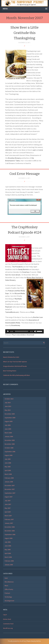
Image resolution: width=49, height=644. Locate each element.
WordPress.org (8, 628)
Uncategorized (9, 601)
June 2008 (8, 463)
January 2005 (9, 565)
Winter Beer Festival (34, 277)
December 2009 (10, 414)
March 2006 (8, 557)
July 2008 (8, 459)
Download (30, 335)
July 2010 (8, 403)
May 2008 (8, 467)
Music (7, 586)
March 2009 (8, 433)
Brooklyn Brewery (14, 158)
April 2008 (8, 470)
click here (9, 150)
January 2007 (9, 523)
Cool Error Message (25, 174)
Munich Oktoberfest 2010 (11, 357)
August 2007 (9, 497)
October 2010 (9, 399)
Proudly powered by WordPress (17, 641)
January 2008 (9, 482)
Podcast (7, 593)
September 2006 (10, 534)
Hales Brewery (10, 280)
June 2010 (8, 406)
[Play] (8, 331)
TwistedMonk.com (12, 312)
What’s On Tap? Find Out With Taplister (15, 362)
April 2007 (8, 512)
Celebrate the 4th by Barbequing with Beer (17, 375)
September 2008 (10, 452)
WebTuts (38, 641)
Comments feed (8, 624)
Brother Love (38, 317)
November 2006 (10, 531)
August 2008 (9, 455)
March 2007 (8, 516)
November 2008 (10, 444)
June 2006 (8, 546)
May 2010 (8, 410)
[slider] (22, 331)
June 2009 (8, 429)
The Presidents (17, 267)
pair (34, 150)
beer (6, 578)
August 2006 (9, 538)
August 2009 (9, 421)
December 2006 (10, 527)
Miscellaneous (9, 582)
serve (41, 150)
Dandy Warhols (24, 269)
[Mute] (35, 331)
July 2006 (8, 542)
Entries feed (7, 619)
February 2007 (9, 519)
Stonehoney (16, 325)
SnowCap (26, 272)
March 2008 (8, 474)
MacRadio (18, 299)
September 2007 (10, 493)
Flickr (32, 312)
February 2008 (9, 478)
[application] (24, 331)
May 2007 (8, 508)
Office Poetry (9, 589)
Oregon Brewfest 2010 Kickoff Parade (15, 366)
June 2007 (8, 504)
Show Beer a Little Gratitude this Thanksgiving (24, 33)
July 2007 (8, 501)
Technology (8, 597)
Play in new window (19, 335)
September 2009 (10, 418)
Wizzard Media (20, 293)
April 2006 (8, 553)
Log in (5, 615)
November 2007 (10, 489)
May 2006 (8, 550)
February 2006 (9, 561)
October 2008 (9, 448)
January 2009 (9, 436)
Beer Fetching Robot (10, 371)
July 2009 (8, 425)
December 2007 (10, 485)
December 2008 (10, 440)
